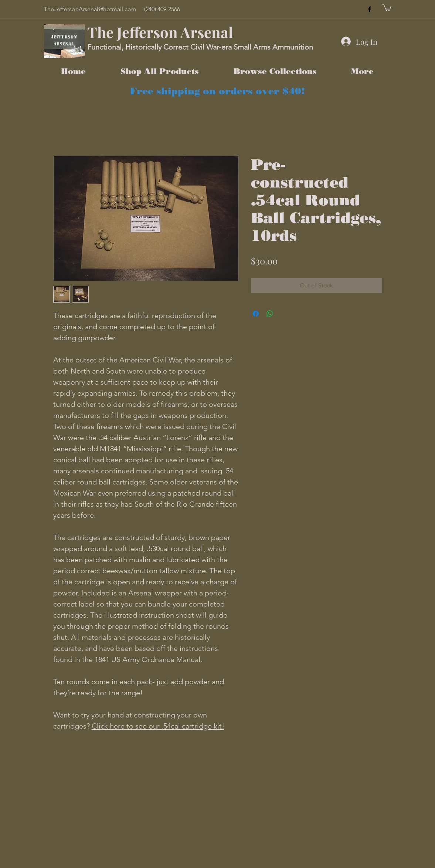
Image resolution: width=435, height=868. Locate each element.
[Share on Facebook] (256, 314)
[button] (387, 7)
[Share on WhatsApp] (270, 314)
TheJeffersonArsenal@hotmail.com (90, 9)
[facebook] (370, 9)
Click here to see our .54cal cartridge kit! (158, 726)
